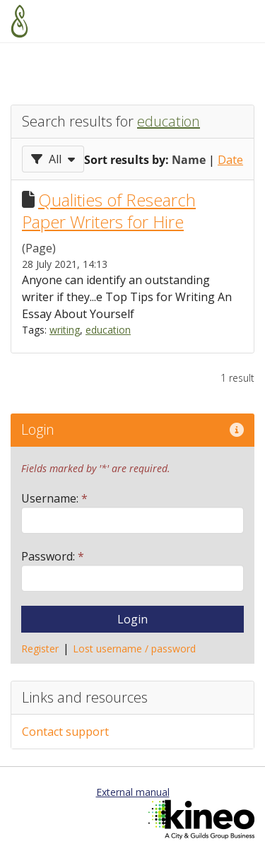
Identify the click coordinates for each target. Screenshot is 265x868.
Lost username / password (134, 649)
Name (189, 160)
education (169, 121)
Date (230, 160)
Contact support (65, 732)
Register (40, 649)
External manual (133, 792)
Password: (53, 556)
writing (65, 330)
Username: (54, 498)
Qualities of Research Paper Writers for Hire (109, 211)
